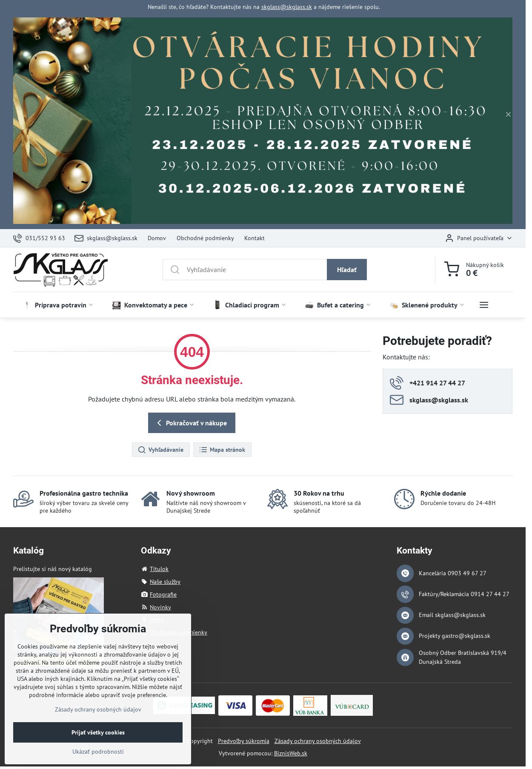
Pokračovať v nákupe (190, 423)
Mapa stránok (222, 450)
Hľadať (347, 270)
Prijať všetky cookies (98, 747)
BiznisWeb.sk (291, 753)
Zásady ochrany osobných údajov (318, 741)
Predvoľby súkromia (244, 741)
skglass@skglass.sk (287, 7)
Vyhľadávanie (160, 450)
